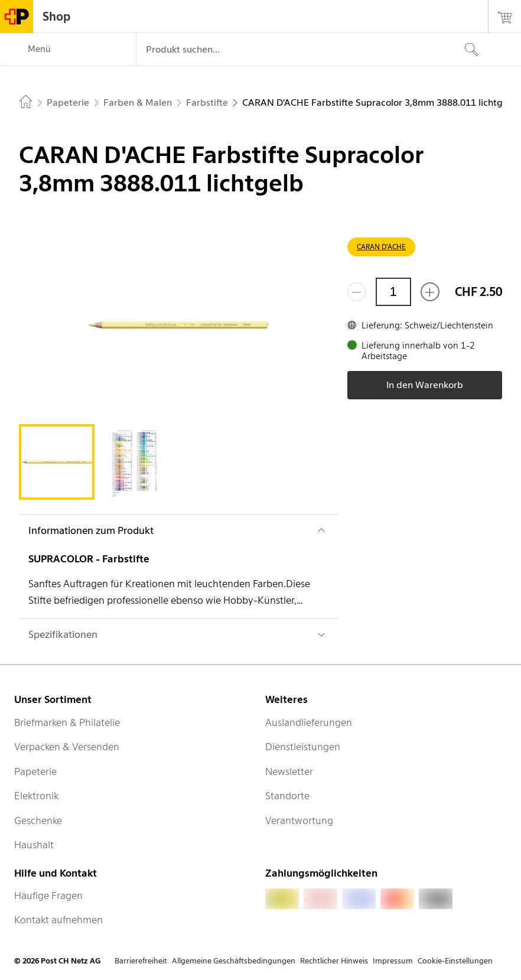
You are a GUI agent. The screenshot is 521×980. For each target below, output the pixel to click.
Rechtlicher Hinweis (334, 961)
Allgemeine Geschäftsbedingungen (234, 961)
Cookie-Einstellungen (455, 961)
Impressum (393, 961)
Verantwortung (299, 821)
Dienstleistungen (303, 747)
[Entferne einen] (357, 292)
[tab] (57, 462)
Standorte (287, 796)
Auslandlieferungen (309, 722)
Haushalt (34, 845)
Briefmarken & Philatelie (67, 722)
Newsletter (289, 771)
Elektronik (36, 796)
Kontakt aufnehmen (58, 920)
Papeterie (35, 771)
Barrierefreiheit (141, 961)
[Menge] (393, 292)
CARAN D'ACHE (381, 247)
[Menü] (68, 50)
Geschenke (38, 821)
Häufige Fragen (48, 896)
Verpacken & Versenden (67, 747)
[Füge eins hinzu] (430, 292)
